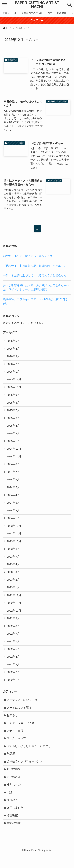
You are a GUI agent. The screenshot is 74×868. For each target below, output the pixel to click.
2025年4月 (13, 428)
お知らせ (12, 725)
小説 (10, 804)
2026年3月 (13, 357)
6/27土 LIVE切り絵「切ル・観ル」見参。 (29, 256)
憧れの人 (12, 812)
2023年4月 (13, 571)
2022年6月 (13, 650)
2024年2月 (13, 515)
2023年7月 (13, 563)
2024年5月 (13, 491)
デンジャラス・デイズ (21, 733)
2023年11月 (14, 539)
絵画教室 (12, 828)
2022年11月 (14, 610)
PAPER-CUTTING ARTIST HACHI (37, 5)
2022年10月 (14, 618)
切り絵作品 (14, 781)
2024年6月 (13, 483)
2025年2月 (13, 436)
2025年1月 (13, 444)
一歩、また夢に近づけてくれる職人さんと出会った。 (36, 276)
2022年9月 (13, 626)
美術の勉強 (14, 836)
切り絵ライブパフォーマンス (25, 773)
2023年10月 (14, 547)
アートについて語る (19, 717)
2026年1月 (13, 373)
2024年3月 (13, 507)
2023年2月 (13, 586)
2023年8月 (13, 555)
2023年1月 (13, 594)
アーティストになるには (22, 709)
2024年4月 (13, 499)
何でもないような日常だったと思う (29, 757)
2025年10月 (14, 388)
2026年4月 (13, 349)
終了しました (15, 820)
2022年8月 (13, 634)
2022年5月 (13, 658)
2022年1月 (13, 689)
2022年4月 (13, 665)
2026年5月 (13, 341)
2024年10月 (14, 460)
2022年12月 (14, 602)
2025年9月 (13, 397)
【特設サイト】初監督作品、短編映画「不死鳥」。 (35, 266)
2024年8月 (13, 468)
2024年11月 (14, 452)
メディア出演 (15, 741)
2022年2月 (13, 681)
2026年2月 (13, 365)
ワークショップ (17, 749)
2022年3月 (13, 673)
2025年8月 (13, 404)
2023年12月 (14, 531)
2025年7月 (13, 412)
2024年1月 (13, 523)
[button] (70, 5)
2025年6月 (13, 420)
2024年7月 (13, 476)
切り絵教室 (14, 788)
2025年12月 (14, 381)
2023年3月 (13, 579)
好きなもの (14, 796)
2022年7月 (13, 642)
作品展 (11, 765)
